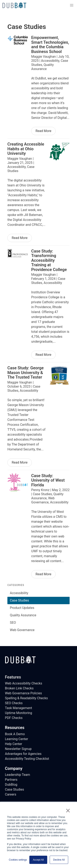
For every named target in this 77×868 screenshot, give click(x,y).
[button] (72, 5)
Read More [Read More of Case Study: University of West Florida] (43, 574)
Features (13, 677)
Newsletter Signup (18, 749)
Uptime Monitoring (18, 713)
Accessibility (19, 593)
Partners (11, 780)
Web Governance (22, 630)
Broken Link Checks (19, 688)
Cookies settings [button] (18, 860)
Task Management (18, 708)
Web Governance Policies (23, 693)
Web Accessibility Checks (24, 683)
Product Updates (22, 608)
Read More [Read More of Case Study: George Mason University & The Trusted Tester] (20, 462)
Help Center (14, 744)
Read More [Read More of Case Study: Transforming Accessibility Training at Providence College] (43, 355)
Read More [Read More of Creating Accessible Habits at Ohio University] (20, 238)
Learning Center (17, 739)
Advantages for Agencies (23, 754)
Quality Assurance (23, 615)
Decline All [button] (59, 860)
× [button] (68, 811)
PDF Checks (14, 718)
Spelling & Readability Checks (26, 698)
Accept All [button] (38, 860)
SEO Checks (14, 703)
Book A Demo (15, 734)
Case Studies (19, 600)
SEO (13, 623)
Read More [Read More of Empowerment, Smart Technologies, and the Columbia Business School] (43, 131)
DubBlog (11, 785)
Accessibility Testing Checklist (27, 759)
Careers (11, 794)
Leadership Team (17, 775)
